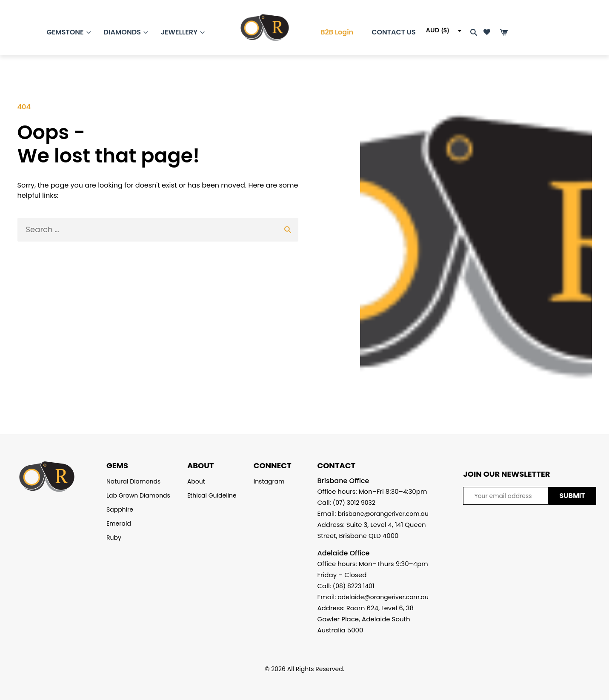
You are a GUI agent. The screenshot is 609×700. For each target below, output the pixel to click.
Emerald (119, 524)
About (196, 481)
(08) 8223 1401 (354, 586)
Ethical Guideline (212, 495)
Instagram (269, 481)
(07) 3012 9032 (354, 503)
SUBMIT (572, 496)
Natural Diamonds (133, 481)
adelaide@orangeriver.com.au (383, 597)
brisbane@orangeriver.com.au (383, 514)
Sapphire (120, 509)
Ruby (114, 538)
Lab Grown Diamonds (138, 495)
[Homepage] (256, 30)
